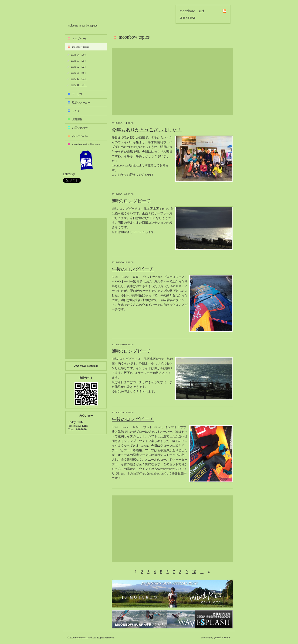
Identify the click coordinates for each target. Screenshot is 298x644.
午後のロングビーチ (133, 269)
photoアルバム (80, 136)
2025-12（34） (79, 79)
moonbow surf (92, 13)
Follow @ (69, 174)
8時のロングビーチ (132, 201)
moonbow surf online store (86, 144)
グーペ (218, 637)
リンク (76, 111)
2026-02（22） (79, 67)
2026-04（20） (79, 55)
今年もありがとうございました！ (147, 130)
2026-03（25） (79, 61)
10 (194, 572)
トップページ (80, 39)
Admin (227, 637)
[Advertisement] (172, 81)
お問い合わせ (80, 128)
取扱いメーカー (81, 103)
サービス (77, 94)
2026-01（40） (79, 73)
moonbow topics (81, 47)
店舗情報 (77, 119)
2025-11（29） (79, 85)
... (202, 572)
